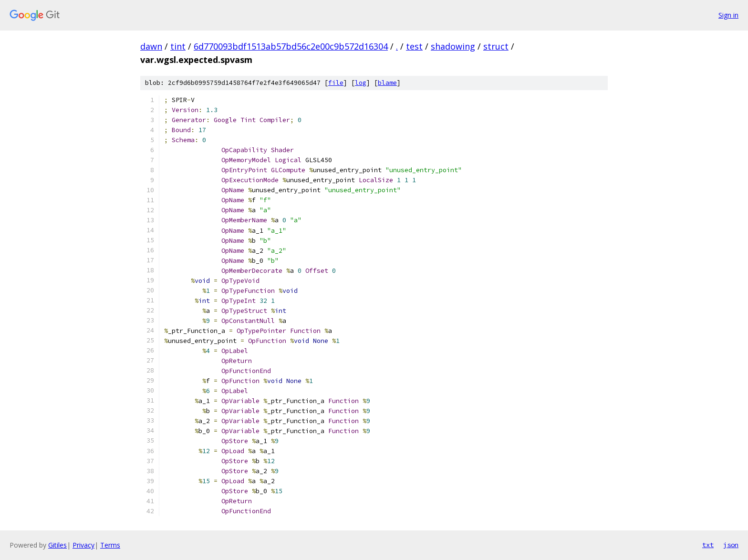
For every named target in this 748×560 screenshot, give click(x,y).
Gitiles (57, 545)
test (414, 46)
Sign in (728, 15)
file (336, 83)
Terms (110, 545)
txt (708, 545)
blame (387, 83)
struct (496, 46)
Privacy (83, 545)
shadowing (453, 46)
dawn (151, 46)
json (731, 545)
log (361, 83)
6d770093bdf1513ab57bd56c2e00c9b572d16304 (291, 46)
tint (178, 46)
